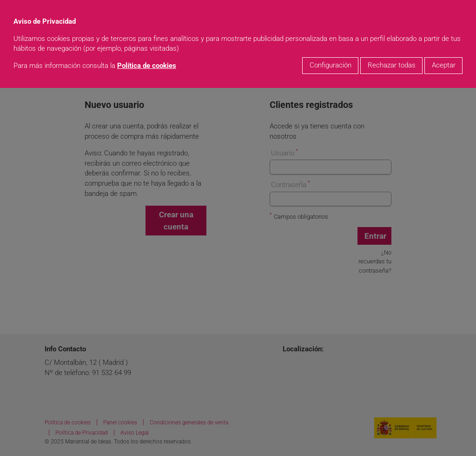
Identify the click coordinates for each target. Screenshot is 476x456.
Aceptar (444, 65)
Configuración (331, 65)
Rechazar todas (392, 65)
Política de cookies (147, 66)
